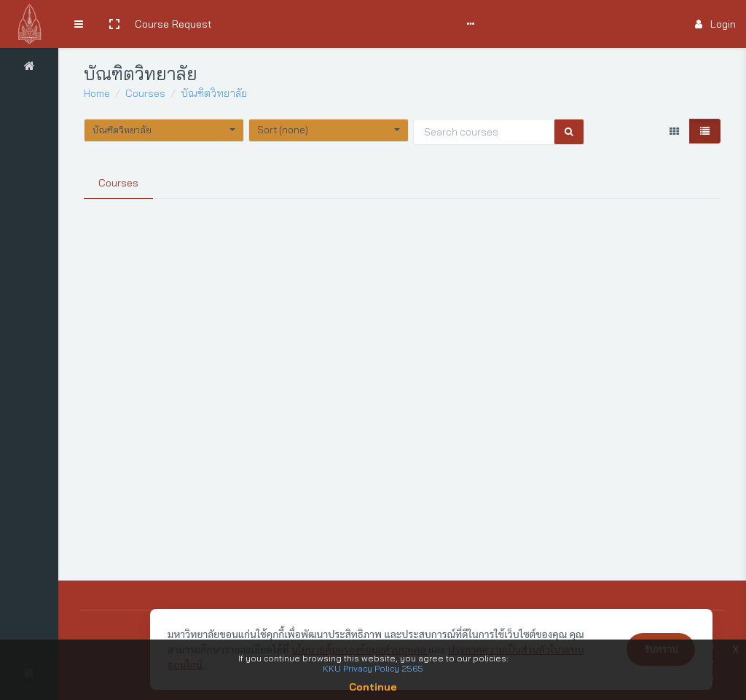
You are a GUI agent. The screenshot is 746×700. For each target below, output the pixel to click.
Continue (373, 687)
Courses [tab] (118, 183)
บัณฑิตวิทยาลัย (214, 93)
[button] (114, 24)
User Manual (339, 24)
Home (97, 93)
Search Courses (260, 24)
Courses (145, 93)
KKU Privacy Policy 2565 (373, 668)
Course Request (173, 24)
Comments (404, 24)
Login (715, 24)
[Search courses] (484, 132)
